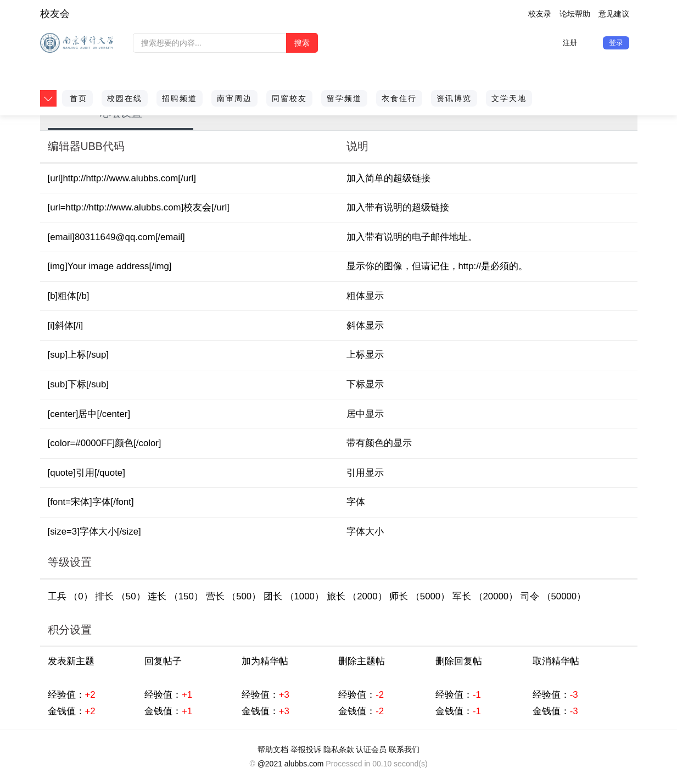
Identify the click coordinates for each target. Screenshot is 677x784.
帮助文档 (273, 749)
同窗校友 (289, 98)
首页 (79, 98)
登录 (616, 43)
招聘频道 (180, 98)
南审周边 (234, 98)
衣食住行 (399, 98)
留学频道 (344, 98)
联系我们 (404, 749)
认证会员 (371, 749)
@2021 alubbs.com (291, 764)
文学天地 (509, 98)
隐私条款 (339, 749)
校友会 (55, 14)
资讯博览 (454, 98)
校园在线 (125, 98)
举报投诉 (306, 749)
